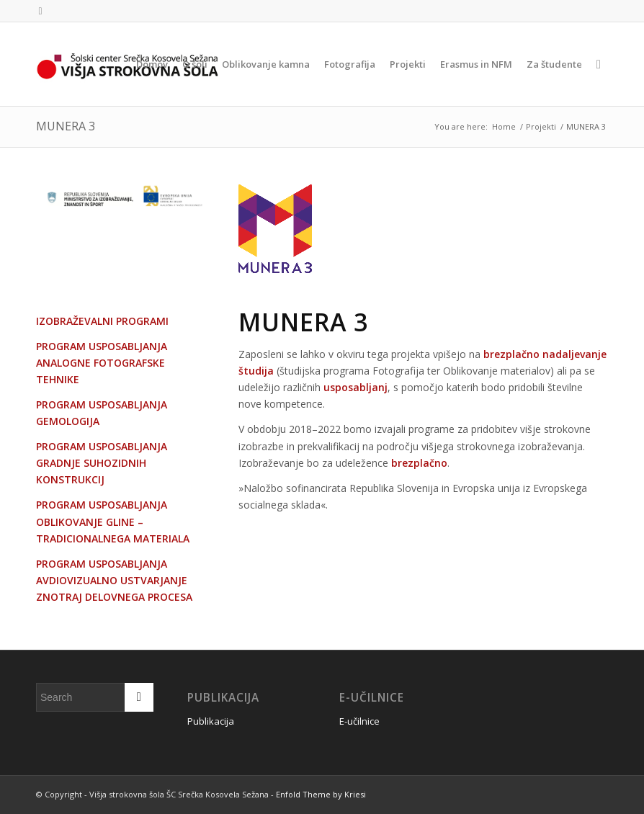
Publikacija (211, 721)
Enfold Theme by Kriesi (321, 794)
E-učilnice (359, 721)
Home (504, 126)
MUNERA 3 (66, 126)
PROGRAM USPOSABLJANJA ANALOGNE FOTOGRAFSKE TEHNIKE (102, 363)
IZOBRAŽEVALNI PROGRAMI (102, 321)
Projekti (541, 126)
